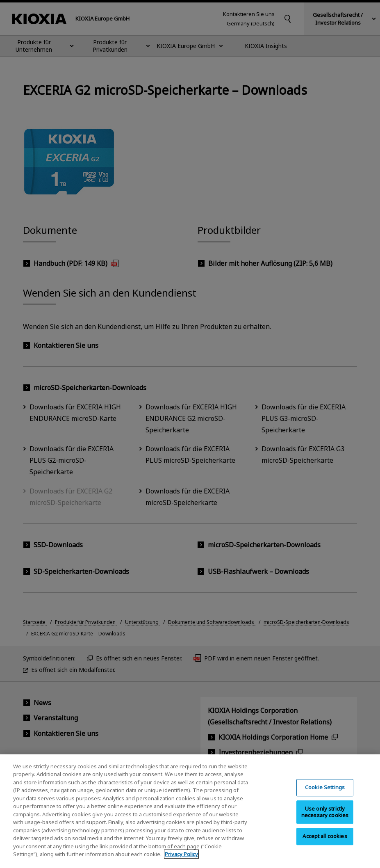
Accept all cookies (325, 844)
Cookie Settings (325, 795)
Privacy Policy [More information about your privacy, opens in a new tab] (181, 862)
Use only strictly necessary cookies (325, 820)
